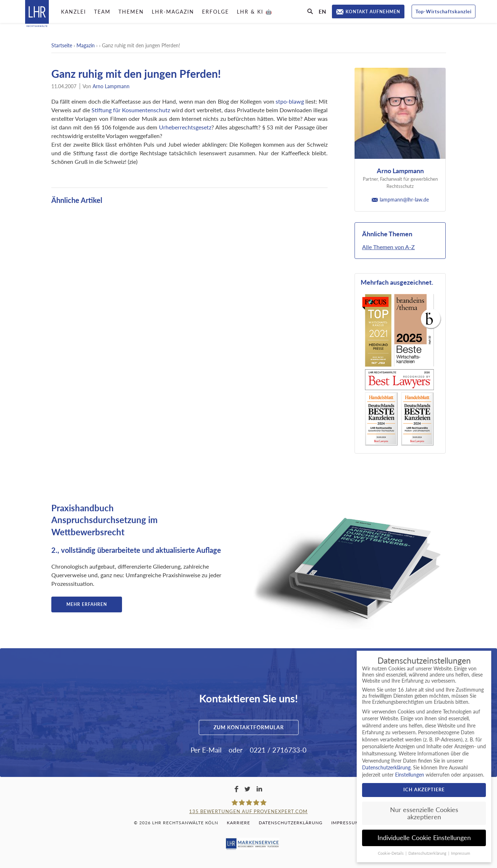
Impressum (345, 823)
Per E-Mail (206, 750)
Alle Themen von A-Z (388, 247)
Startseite (62, 45)
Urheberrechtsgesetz (185, 127)
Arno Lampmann (111, 86)
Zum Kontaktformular (249, 727)
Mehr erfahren (87, 604)
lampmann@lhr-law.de (400, 200)
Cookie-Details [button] (391, 853)
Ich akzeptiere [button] (424, 789)
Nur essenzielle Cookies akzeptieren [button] (424, 813)
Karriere (238, 823)
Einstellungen (410, 775)
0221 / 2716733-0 (278, 750)
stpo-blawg (290, 101)
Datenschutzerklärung (291, 823)
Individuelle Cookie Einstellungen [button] (424, 838)
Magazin (86, 45)
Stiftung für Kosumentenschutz (131, 110)
